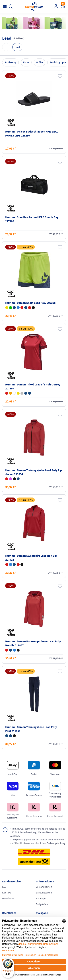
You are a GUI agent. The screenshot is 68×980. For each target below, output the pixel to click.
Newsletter (8, 898)
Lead (17, 47)
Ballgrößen (42, 904)
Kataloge (41, 898)
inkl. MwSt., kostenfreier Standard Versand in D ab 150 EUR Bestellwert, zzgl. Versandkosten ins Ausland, (38, 832)
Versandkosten (44, 887)
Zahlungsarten (44, 893)
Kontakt (7, 893)
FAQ (4, 887)
